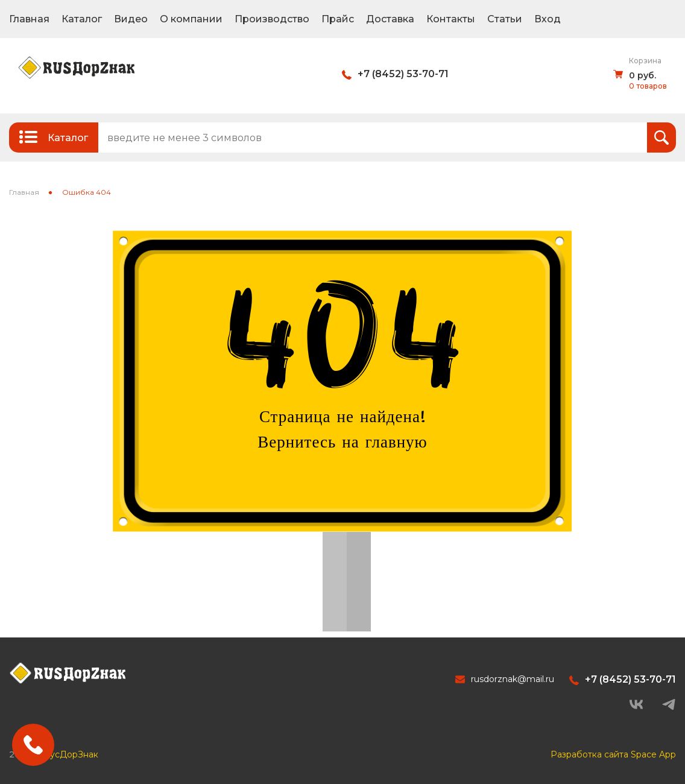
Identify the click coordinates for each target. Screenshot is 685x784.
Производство (272, 19)
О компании (191, 19)
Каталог (82, 19)
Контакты (451, 19)
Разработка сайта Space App (613, 754)
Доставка (390, 19)
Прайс (338, 19)
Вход (548, 19)
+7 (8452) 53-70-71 (403, 74)
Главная (29, 19)
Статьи (505, 19)
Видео (131, 19)
